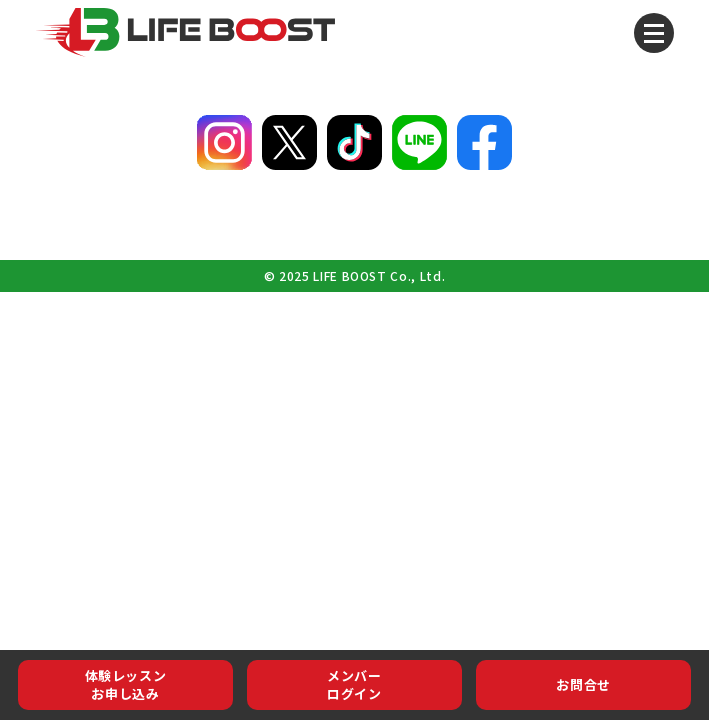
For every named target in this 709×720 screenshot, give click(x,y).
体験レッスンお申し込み (126, 684)
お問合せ (583, 684)
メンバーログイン (354, 684)
